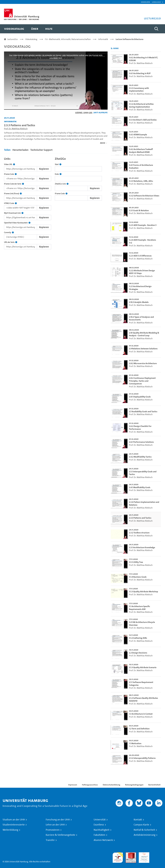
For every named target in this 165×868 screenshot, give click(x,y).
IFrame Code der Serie (14, 184)
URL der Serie (11, 242)
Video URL (9, 164)
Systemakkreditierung (157, 854)
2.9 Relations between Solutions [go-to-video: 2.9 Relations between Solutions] (143, 349)
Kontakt (138, 820)
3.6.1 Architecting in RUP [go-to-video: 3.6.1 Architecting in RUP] (140, 73)
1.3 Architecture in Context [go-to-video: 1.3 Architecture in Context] (141, 714)
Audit (128, 854)
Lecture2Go (13, 39)
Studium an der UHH (14, 820)
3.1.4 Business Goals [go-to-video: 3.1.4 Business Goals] (138, 577)
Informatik (103, 39)
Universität (100, 820)
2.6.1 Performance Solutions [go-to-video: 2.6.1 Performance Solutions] (141, 442)
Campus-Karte (141, 825)
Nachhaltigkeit (102, 830)
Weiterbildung (10, 830)
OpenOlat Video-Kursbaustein (17, 223)
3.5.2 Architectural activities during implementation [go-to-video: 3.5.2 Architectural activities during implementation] (141, 105)
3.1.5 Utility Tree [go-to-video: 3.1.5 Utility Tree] (136, 562)
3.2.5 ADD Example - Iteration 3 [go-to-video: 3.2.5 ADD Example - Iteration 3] (143, 225)
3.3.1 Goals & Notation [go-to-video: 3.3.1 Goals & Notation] (139, 210)
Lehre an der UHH (55, 825)
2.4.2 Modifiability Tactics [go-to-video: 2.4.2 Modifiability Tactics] (140, 457)
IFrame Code (10, 174)
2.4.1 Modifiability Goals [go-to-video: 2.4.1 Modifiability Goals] (140, 487)
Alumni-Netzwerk (103, 840)
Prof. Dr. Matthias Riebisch (16, 129)
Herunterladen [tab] (20, 150)
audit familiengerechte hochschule (118, 857)
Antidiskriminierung (145, 835)
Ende (58, 174)
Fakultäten (99, 835)
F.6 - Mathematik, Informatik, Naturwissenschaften (68, 39)
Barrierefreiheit (154, 785)
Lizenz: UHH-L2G (84, 112)
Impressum (73, 785)
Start (58, 164)
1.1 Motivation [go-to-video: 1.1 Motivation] (135, 743)
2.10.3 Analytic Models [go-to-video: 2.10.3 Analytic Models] (139, 302)
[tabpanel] (56, 203)
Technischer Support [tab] (41, 150)
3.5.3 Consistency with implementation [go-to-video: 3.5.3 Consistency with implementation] (139, 90)
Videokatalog (31, 39)
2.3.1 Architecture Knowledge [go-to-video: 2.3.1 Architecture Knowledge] (142, 547)
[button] (156, 2)
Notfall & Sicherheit (144, 830)
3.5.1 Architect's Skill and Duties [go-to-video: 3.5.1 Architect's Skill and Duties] (143, 120)
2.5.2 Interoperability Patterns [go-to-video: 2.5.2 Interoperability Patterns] (142, 758)
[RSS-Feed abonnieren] (112, 48)
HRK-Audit (143, 854)
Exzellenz (99, 825)
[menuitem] (14, 29)
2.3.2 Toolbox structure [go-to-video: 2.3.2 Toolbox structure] (139, 533)
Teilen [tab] (7, 150)
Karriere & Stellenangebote (60, 835)
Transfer (50, 840)
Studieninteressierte (14, 825)
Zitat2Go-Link (62, 184)
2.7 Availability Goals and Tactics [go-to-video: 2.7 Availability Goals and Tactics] (143, 411)
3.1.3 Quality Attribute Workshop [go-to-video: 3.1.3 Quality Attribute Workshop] (143, 592)
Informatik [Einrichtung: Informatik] (10, 121)
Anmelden (145, 2)
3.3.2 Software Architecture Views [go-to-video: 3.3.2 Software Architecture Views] (144, 196)
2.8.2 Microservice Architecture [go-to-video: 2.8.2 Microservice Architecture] (143, 363)
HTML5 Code (10, 203)
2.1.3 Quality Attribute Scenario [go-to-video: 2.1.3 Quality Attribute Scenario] (143, 667)
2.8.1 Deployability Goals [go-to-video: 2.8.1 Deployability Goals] (140, 397)
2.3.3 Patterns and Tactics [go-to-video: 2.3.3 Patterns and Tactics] (140, 518)
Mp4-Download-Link (14, 213)
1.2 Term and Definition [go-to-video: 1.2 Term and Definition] (139, 729)
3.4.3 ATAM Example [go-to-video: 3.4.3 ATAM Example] (138, 135)
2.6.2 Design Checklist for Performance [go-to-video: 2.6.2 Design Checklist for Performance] (140, 428)
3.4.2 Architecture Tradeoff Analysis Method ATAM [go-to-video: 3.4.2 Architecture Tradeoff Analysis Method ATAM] (141, 151)
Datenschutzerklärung (111, 785)
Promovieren (53, 830)
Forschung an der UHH (58, 820)
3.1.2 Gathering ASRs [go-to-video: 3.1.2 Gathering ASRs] (138, 638)
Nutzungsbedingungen (134, 785)
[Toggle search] (156, 29)
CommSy (9, 232)
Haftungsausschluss (90, 785)
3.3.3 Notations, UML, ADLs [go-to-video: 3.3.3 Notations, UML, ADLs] (141, 181)
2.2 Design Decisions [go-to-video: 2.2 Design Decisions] (138, 653)
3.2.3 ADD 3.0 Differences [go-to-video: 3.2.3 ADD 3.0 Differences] (140, 256)
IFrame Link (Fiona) (13, 194)
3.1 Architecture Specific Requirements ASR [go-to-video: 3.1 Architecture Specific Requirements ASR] (140, 608)
